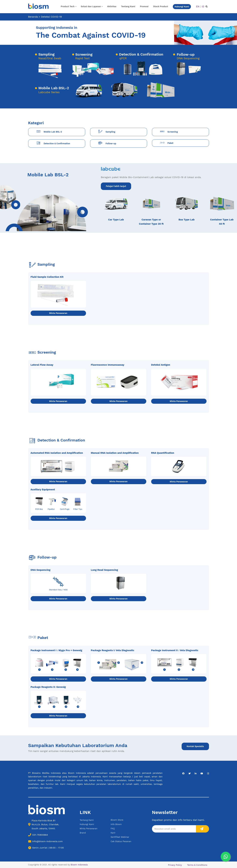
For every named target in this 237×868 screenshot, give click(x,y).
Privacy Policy (175, 865)
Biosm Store (117, 820)
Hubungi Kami (87, 824)
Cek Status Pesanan (121, 841)
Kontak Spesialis (195, 746)
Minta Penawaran (58, 313)
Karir (113, 833)
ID (203, 7)
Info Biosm (116, 824)
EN (198, 7)
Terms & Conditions (197, 865)
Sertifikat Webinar (120, 837)
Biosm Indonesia (79, 865)
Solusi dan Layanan (91, 6)
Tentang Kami (128, 6)
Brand (83, 833)
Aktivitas (112, 6)
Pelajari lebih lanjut (116, 186)
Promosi (144, 6)
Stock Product (161, 6)
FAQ (113, 829)
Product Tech (68, 6)
